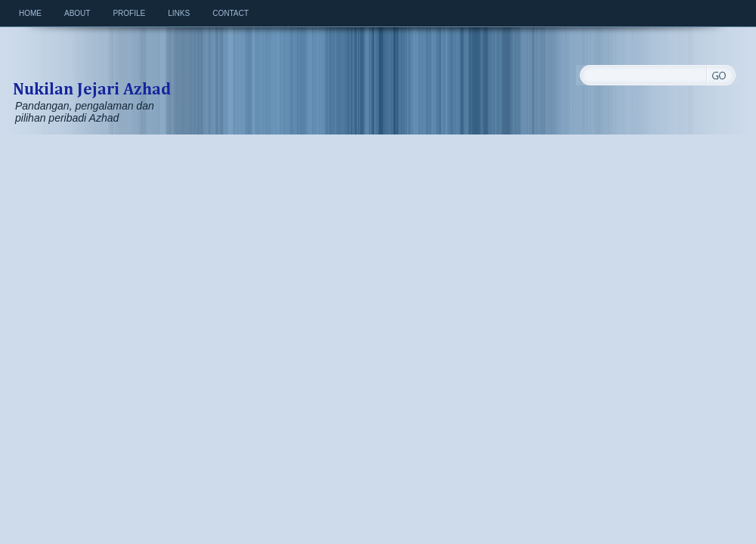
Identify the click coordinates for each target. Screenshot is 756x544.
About (77, 13)
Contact (231, 13)
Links (179, 13)
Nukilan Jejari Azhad (91, 73)
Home (30, 13)
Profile (129, 13)
